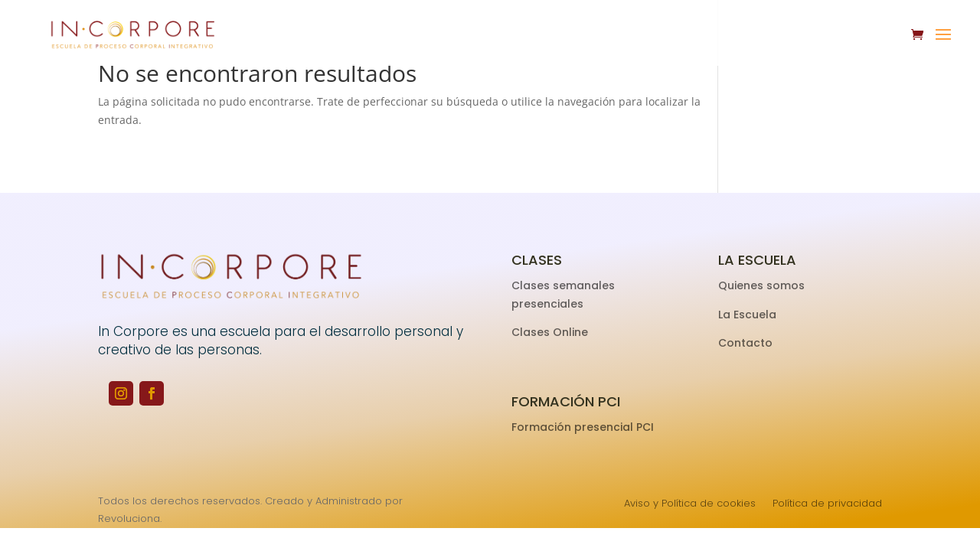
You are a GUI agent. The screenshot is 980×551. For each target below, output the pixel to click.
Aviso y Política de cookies (690, 504)
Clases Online (550, 332)
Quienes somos (763, 285)
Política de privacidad (827, 504)
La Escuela (749, 315)
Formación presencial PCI (583, 427)
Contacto (745, 343)
